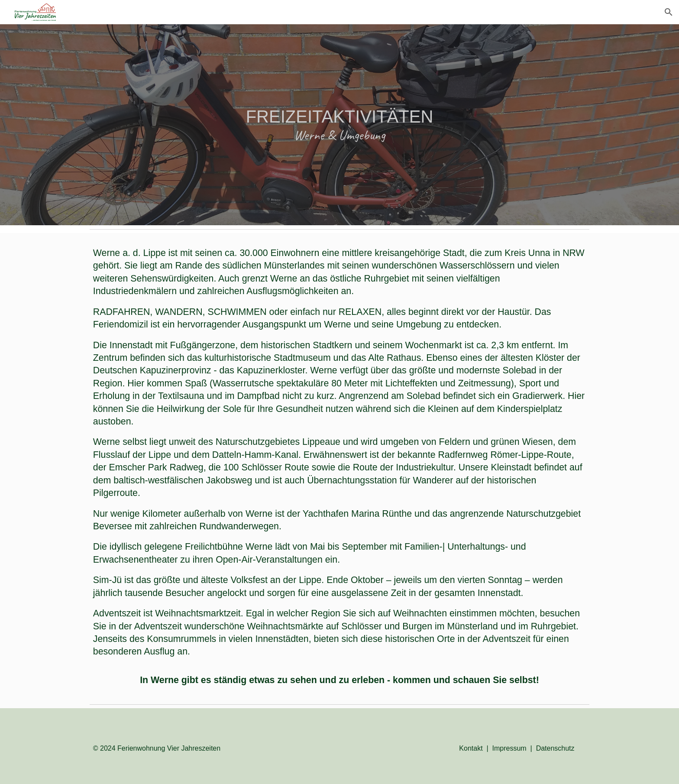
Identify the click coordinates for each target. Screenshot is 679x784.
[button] (669, 12)
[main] (339, 125)
